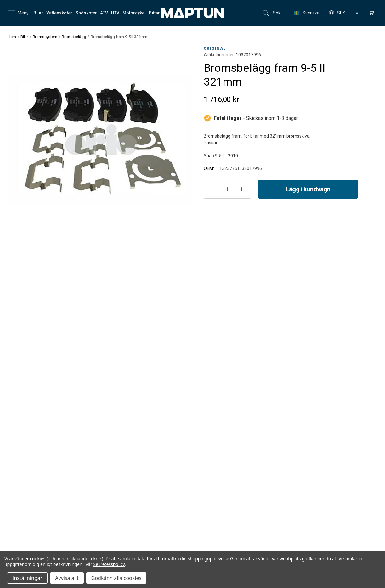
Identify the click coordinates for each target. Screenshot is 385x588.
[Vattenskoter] (59, 13)
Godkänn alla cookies (116, 578)
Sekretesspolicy (109, 564)
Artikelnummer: (219, 55)
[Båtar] (154, 13)
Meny (18, 13)
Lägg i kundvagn (308, 189)
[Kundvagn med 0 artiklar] (371, 13)
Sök (272, 13)
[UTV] (115, 13)
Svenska (307, 13)
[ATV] (104, 13)
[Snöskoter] (86, 13)
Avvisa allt (67, 578)
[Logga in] (357, 13)
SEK (337, 13)
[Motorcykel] (134, 13)
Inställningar (27, 578)
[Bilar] (38, 13)
